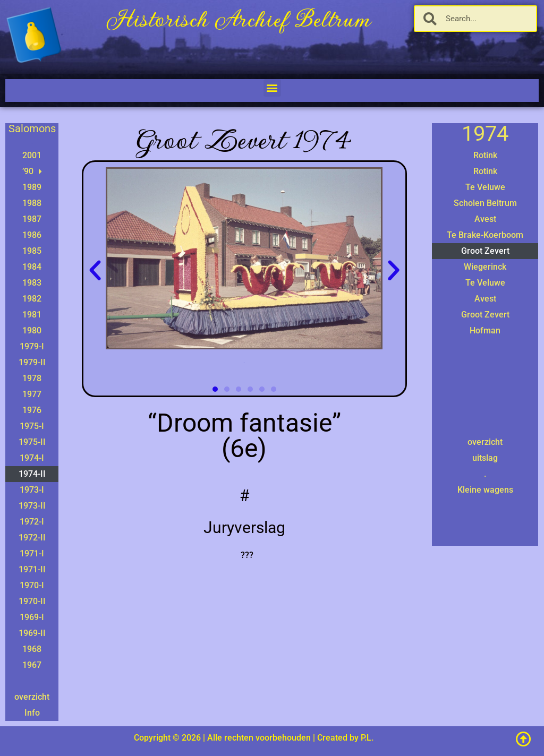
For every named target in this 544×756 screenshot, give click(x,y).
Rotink (485, 155)
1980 (32, 330)
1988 (32, 203)
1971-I (32, 553)
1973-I (32, 490)
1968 (32, 649)
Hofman (485, 330)
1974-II (32, 474)
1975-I (32, 426)
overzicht (32, 697)
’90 (32, 171)
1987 (32, 219)
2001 (32, 155)
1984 (32, 267)
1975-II (32, 442)
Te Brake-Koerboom (485, 235)
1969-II (32, 633)
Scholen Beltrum (485, 203)
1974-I (32, 458)
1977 (32, 394)
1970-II (32, 601)
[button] (272, 88)
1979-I (32, 346)
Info (32, 713)
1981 (32, 315)
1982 (32, 299)
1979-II (32, 362)
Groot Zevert (485, 251)
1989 (32, 187)
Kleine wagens (485, 490)
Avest (485, 219)
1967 (32, 665)
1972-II (32, 538)
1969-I (32, 617)
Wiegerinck (485, 267)
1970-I (32, 585)
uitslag (485, 458)
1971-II (32, 569)
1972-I (32, 522)
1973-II (32, 506)
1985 (32, 251)
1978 (32, 378)
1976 (32, 410)
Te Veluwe (485, 187)
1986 (32, 235)
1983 (32, 283)
